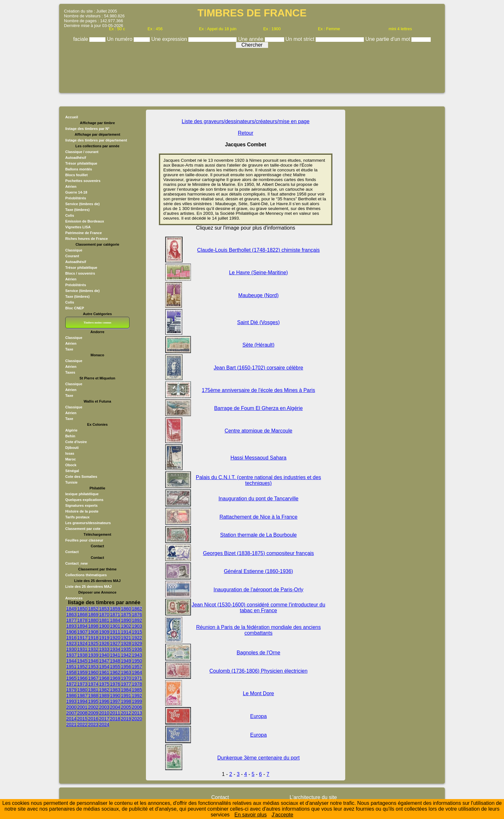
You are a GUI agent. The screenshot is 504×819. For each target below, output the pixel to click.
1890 (126, 620)
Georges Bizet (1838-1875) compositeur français (259, 553)
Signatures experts (81, 505)
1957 (137, 667)
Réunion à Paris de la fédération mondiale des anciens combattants (258, 630)
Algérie (71, 430)
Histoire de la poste (82, 511)
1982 (104, 690)
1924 (82, 643)
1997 (115, 701)
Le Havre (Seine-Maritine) (258, 273)
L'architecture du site (313, 797)
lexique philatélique (82, 494)
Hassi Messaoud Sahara (258, 458)
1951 (71, 667)
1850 (82, 609)
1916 (71, 638)
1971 (137, 678)
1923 (71, 643)
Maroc (71, 459)
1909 (104, 632)
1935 (126, 649)
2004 (115, 707)
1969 (115, 678)
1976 (115, 684)
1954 (104, 667)
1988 (93, 696)
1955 (115, 667)
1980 (82, 690)
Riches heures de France (86, 239)
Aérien (71, 187)
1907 (82, 632)
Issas (70, 453)
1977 (126, 684)
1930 (71, 649)
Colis (70, 215)
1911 (115, 632)
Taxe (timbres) (77, 210)
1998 (126, 701)
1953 (93, 667)
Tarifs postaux (77, 517)
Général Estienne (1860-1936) (258, 571)
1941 (115, 655)
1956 (126, 667)
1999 (137, 701)
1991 (126, 696)
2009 (93, 713)
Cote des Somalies (81, 477)
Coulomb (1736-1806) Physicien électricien (259, 671)
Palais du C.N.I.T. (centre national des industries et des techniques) (258, 480)
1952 (82, 667)
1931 (82, 649)
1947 (104, 661)
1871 (115, 614)
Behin (70, 436)
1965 (71, 678)
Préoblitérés (76, 198)
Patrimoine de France (84, 233)
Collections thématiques (86, 575)
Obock (71, 465)
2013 (137, 713)
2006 (137, 707)
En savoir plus (251, 815)
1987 (82, 696)
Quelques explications (84, 500)
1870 (104, 614)
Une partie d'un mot (389, 39)
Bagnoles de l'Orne (258, 653)
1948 (115, 661)
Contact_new (76, 563)
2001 (82, 707)
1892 (137, 620)
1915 (137, 632)
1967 (93, 678)
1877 (71, 620)
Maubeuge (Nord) (258, 295)
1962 (115, 672)
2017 (104, 719)
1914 (126, 632)
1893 (71, 626)
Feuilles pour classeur (84, 540)
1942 (126, 655)
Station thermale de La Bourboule (258, 535)
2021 (71, 724)
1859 (115, 609)
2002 (93, 707)
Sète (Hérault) (258, 345)
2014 (71, 719)
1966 (82, 678)
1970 (126, 678)
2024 (104, 724)
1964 (137, 672)
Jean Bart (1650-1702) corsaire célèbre (258, 368)
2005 (126, 707)
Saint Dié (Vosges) (259, 322)
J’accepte (283, 815)
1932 (93, 649)
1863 (71, 614)
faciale (81, 39)
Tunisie (71, 482)
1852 (93, 609)
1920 (115, 638)
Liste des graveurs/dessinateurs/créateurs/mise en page (246, 121)
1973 (82, 684)
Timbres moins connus (97, 323)
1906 (71, 632)
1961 (104, 672)
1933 (104, 649)
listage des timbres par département (96, 140)
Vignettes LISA (78, 227)
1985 (137, 690)
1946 (93, 661)
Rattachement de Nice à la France (259, 517)
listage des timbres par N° (87, 129)
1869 (93, 614)
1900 (104, 626)
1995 (93, 701)
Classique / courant (82, 152)
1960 (93, 672)
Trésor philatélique (81, 163)
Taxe (69, 349)
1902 (126, 626)
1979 (71, 690)
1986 (71, 696)
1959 (82, 672)
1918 (93, 638)
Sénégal (72, 471)
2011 (115, 713)
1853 (104, 609)
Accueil (72, 117)
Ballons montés (79, 169)
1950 (137, 661)
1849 (71, 609)
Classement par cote (83, 529)
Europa (258, 716)
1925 (93, 643)
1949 (126, 661)
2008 (82, 713)
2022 (82, 724)
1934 (115, 649)
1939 (93, 655)
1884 (115, 620)
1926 (104, 643)
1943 (137, 655)
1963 (126, 672)
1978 (137, 684)
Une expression (170, 39)
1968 (104, 678)
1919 (104, 638)
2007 (71, 713)
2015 (82, 719)
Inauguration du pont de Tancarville (259, 499)
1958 (71, 672)
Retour (246, 133)
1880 (93, 620)
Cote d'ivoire (76, 442)
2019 (126, 719)
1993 (71, 701)
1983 (115, 690)
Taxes (70, 372)
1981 (93, 690)
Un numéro (121, 39)
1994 (82, 701)
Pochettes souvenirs (83, 181)
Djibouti (72, 448)
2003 (104, 707)
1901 (115, 626)
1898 (93, 626)
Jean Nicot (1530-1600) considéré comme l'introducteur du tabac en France (258, 608)
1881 (104, 620)
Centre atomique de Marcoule (259, 431)
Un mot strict (301, 39)
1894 (82, 626)
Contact (72, 552)
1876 (137, 614)
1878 (82, 620)
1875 (126, 614)
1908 (93, 632)
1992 (137, 696)
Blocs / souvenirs (80, 273)
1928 (126, 643)
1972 (71, 684)
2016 (93, 719)
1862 (137, 609)
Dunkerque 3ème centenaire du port (258, 758)
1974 (93, 684)
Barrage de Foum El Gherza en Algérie (258, 408)
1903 (137, 626)
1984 (126, 690)
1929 (137, 643)
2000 (71, 707)
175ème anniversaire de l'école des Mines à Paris (259, 390)
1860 (126, 609)
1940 (104, 655)
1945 (82, 661)
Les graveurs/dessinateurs (88, 523)
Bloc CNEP (75, 308)
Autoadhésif (76, 158)
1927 (115, 643)
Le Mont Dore (259, 693)
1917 (82, 638)
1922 (137, 638)
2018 (115, 719)
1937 (71, 655)
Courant (72, 256)
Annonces (74, 598)
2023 (93, 724)
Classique (74, 250)
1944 (71, 661)
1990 (115, 696)
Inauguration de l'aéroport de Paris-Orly (258, 590)
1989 (104, 696)
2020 (137, 719)
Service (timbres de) (82, 204)
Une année (252, 39)
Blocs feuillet (76, 175)
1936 (137, 649)
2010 (104, 713)
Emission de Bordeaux (85, 221)
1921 (126, 638)
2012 (126, 713)
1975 (104, 684)
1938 (82, 655)
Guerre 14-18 (76, 192)
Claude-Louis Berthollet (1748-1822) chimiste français (258, 250)
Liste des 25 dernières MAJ (88, 587)
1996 (104, 701)
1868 (82, 614)
